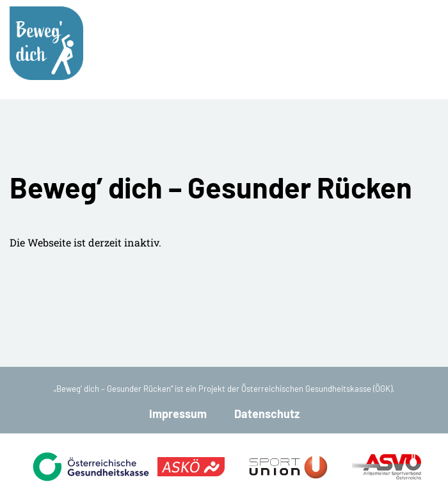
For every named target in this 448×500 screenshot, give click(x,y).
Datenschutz (267, 414)
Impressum (178, 414)
